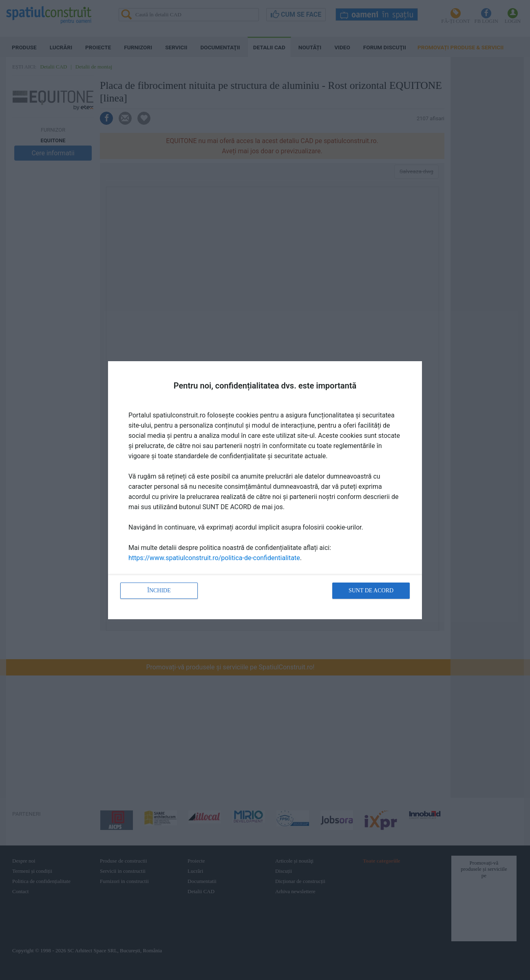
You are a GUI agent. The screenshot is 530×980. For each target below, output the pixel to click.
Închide (159, 590)
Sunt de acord (371, 590)
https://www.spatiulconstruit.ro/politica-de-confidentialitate (214, 558)
